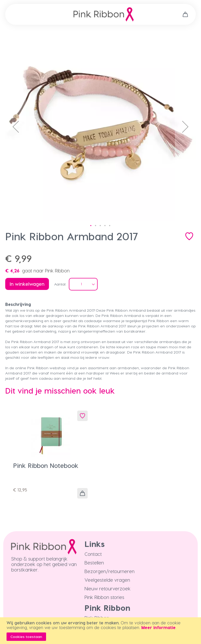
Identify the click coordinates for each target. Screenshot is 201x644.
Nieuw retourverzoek (108, 588)
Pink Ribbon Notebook (46, 465)
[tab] (100, 304)
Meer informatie (158, 627)
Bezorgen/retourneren (110, 571)
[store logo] (104, 14)
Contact (93, 554)
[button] (16, 127)
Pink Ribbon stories (104, 597)
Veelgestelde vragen (107, 580)
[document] (101, 631)
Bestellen (94, 562)
